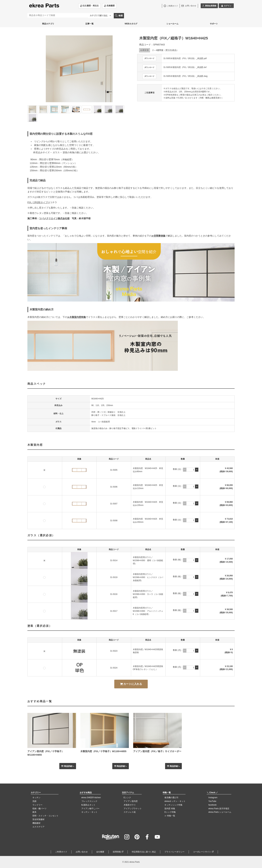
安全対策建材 (38, 819)
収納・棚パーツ (39, 809)
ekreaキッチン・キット (175, 801)
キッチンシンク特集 (173, 805)
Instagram (213, 798)
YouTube (212, 801)
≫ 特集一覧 (170, 816)
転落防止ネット (88, 805)
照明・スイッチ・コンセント (45, 816)
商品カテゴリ (48, 24)
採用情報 (117, 852)
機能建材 (36, 823)
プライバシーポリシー (174, 852)
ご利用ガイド (61, 852)
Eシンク (127, 798)
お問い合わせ (82, 852)
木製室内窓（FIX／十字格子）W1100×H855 (103, 751)
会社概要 (100, 852)
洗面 (34, 801)
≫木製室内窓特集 (77, 317)
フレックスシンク (89, 801)
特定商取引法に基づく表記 (144, 852)
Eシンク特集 (170, 812)
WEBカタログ (131, 24)
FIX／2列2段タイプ (38, 202)
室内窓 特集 (170, 809)
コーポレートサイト (202, 852)
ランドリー (37, 805)
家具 (34, 812)
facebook (212, 805)
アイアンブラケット (133, 809)
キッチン (36, 798)
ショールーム (172, 24)
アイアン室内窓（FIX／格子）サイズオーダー (157, 751)
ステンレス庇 (130, 812)
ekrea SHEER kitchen (91, 798)
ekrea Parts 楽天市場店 (219, 809)
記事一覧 (90, 24)
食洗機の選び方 (171, 798)
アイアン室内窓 (131, 801)
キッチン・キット (89, 812)
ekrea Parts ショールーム (220, 812)
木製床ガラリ (130, 805)
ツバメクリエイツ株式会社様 (54, 218)
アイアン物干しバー (90, 809)
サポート (214, 24)
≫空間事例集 (158, 236)
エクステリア (38, 827)
